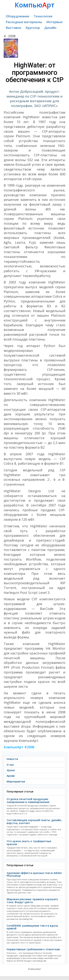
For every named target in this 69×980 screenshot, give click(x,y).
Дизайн (50, 28)
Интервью (54, 22)
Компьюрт (35, 5)
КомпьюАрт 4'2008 (19, 747)
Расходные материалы (24, 22)
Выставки (13, 28)
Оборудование (17, 16)
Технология (43, 16)
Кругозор (33, 28)
